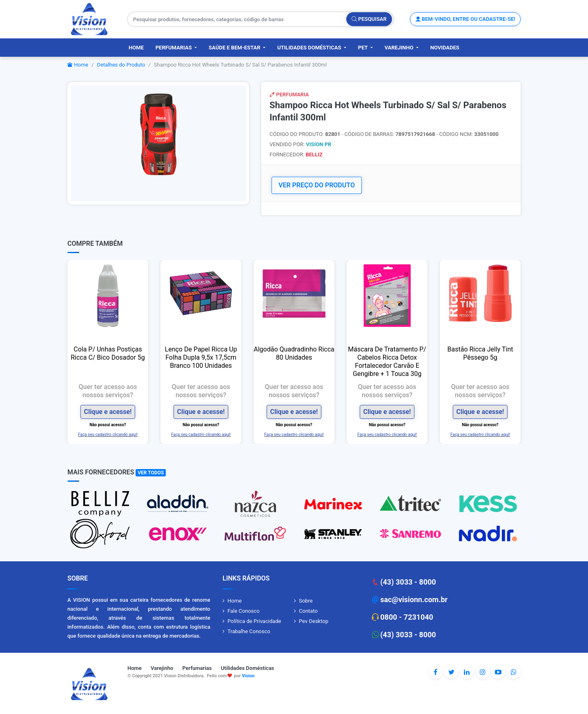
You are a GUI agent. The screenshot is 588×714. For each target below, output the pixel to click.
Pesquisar (369, 19)
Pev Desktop (314, 621)
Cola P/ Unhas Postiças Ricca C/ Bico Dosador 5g (108, 353)
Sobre (306, 601)
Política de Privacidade (254, 621)
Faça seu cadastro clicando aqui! (108, 434)
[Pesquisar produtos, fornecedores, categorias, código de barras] (237, 19)
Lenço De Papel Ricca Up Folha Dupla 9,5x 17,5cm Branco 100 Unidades (201, 357)
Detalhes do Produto (121, 65)
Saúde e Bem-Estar (235, 48)
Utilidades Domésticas (310, 48)
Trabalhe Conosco (249, 631)
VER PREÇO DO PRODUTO (317, 185)
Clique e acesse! (108, 412)
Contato (308, 611)
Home (136, 48)
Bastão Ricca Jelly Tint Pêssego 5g (480, 353)
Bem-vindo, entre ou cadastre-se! (465, 19)
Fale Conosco (244, 611)
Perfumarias (174, 48)
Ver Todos (151, 473)
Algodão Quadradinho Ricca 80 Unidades (294, 353)
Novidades (445, 48)
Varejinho (400, 48)
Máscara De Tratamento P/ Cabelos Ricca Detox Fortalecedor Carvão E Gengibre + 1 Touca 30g (387, 361)
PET (364, 48)
